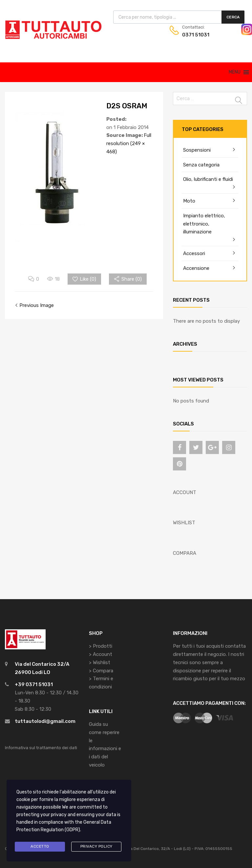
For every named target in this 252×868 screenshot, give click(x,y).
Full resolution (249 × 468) (129, 143)
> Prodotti (101, 646)
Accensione (196, 268)
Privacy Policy (96, 846)
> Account (101, 654)
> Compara (101, 671)
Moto (189, 201)
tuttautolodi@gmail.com (45, 721)
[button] (235, 72)
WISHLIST (184, 523)
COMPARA (185, 553)
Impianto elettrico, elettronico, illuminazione (204, 224)
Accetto (40, 846)
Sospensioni (197, 150)
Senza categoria (201, 165)
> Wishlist (100, 662)
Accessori (194, 253)
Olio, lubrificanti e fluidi (208, 179)
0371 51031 (196, 35)
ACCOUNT (185, 492)
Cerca (233, 17)
